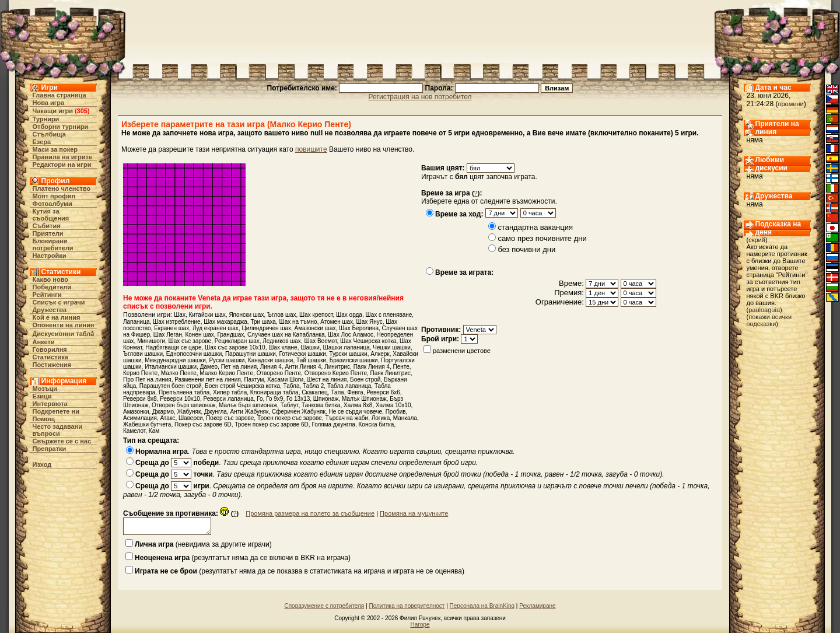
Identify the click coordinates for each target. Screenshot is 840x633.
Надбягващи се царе (173, 347)
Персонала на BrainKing (482, 606)
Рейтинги (47, 295)
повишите (311, 149)
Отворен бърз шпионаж (183, 405)
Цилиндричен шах (266, 328)
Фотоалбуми (52, 204)
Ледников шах (282, 341)
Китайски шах (207, 315)
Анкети (44, 342)
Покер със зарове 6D (203, 424)
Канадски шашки (271, 360)
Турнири (46, 119)
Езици (42, 396)
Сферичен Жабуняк (299, 412)
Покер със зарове (230, 418)
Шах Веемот (320, 341)
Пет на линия (239, 367)
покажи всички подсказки (769, 320)
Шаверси (191, 418)
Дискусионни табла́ (64, 334)
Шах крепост (316, 315)
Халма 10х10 (393, 405)
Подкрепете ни (56, 411)
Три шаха (263, 322)
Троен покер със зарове (290, 418)
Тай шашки (311, 360)
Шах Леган (168, 335)
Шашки (310, 347)
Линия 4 (271, 367)
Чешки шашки (392, 347)
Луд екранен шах (216, 328)
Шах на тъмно (298, 322)
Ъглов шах (282, 315)
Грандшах (230, 335)
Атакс (167, 418)
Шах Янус (370, 322)
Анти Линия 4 (303, 367)
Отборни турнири (61, 127)
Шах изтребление (177, 322)
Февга (355, 392)
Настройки (50, 256)
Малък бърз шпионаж (248, 405)
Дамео (209, 367)
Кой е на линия (57, 317)
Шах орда (349, 315)
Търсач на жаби (346, 418)
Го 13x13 (298, 399)
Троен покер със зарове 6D (272, 424)
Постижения (52, 365)
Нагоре (420, 625)
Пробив (396, 412)
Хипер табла (230, 392)
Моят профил (54, 196)
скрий (757, 240)
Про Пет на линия (147, 380)
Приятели (48, 233)
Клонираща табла (274, 392)
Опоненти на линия (64, 325)
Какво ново (51, 279)
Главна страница (60, 95)
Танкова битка (321, 405)
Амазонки (136, 412)
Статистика (51, 357)
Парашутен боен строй (171, 386)
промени (791, 104)
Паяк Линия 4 (372, 367)
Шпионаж (326, 399)
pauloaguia (764, 310)
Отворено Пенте (279, 373)
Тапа (337, 392)
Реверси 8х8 (140, 399)
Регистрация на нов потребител (420, 97)
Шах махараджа (225, 322)
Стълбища (49, 134)
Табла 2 (313, 386)
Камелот (134, 431)
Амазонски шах (315, 328)
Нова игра (49, 103)
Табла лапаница (349, 386)
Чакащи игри (53, 111)
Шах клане (283, 347)
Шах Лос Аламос (351, 335)
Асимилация (140, 418)
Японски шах (246, 315)
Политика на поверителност (407, 606)
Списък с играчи (59, 302)
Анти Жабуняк (249, 412)
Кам (154, 431)
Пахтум (254, 380)
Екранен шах (171, 328)
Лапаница (136, 322)
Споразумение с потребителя (324, 606)
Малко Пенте (179, 373)
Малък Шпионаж (364, 399)
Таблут (290, 405)
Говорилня (50, 349)
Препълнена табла (184, 392)
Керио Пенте (140, 373)
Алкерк (380, 354)
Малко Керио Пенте (226, 373)
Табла (292, 386)
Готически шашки (302, 354)
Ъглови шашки (143, 354)
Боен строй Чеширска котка (242, 386)
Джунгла (216, 412)
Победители (52, 287)
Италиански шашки (171, 367)
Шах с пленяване (388, 315)
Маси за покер (55, 149)
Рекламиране (537, 606)
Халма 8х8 (358, 405)
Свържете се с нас (62, 441)
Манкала (405, 418)
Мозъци (45, 389)
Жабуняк (189, 412)
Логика (381, 418)
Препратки (50, 449)
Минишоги (151, 341)
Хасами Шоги (285, 380)
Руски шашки (227, 360)
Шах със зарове (190, 341)
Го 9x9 (274, 399)
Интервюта (50, 404)
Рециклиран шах (237, 341)
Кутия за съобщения (51, 215)
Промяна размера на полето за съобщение (310, 513)
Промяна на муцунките (414, 513)
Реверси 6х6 (383, 392)
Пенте (401, 367)
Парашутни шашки (251, 354)
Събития (47, 226)
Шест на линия (327, 380)
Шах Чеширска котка (368, 341)
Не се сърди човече (355, 412)
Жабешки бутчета (147, 424)
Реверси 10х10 (180, 399)
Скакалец (315, 392)
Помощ (44, 419)
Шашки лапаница (346, 347)
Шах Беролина (359, 328)
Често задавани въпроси (58, 430)
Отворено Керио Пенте (336, 373)
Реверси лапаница (228, 399)
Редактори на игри (62, 165)
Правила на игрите (63, 157)
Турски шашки (348, 354)
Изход (42, 464)
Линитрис (337, 367)
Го (260, 399)
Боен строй (365, 380)
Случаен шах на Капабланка (286, 335)
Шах (180, 315)
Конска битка (377, 424)
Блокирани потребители (53, 244)
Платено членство (62, 188)
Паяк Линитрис (391, 373)
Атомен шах (337, 322)
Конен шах (199, 335)
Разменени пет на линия (208, 380)
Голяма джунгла (333, 424)
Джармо (163, 412)
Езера (42, 142)
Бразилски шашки (354, 360)
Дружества (50, 310)
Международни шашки (175, 360)
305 (82, 111)
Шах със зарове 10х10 (235, 347)
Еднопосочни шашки (194, 354)
